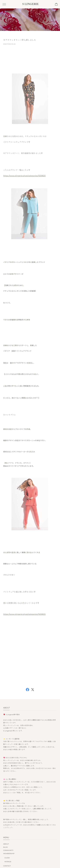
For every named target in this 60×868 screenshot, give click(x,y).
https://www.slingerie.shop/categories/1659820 (24, 177)
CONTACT (7, 866)
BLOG (6, 847)
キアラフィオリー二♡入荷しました (20, 41)
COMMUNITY (8, 850)
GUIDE (7, 858)
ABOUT (6, 844)
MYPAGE (8, 862)
